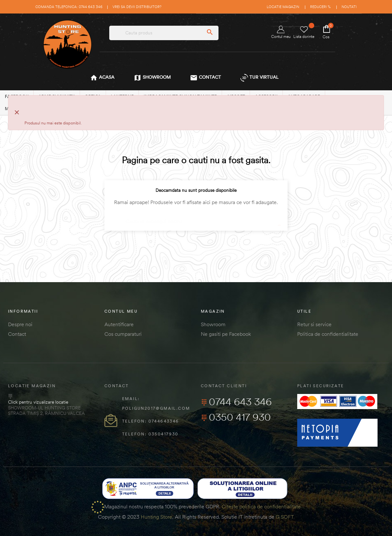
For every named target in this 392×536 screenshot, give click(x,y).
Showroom (213, 324)
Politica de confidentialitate (328, 334)
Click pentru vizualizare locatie (38, 402)
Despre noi (20, 324)
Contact (17, 334)
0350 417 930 (236, 417)
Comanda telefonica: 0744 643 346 (69, 7)
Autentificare (119, 324)
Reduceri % (320, 7)
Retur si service (314, 324)
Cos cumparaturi (123, 334)
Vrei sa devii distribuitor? (137, 7)
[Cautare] (196, 218)
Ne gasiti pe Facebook (226, 334)
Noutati (349, 7)
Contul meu (281, 32)
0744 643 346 (236, 402)
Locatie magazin (283, 7)
